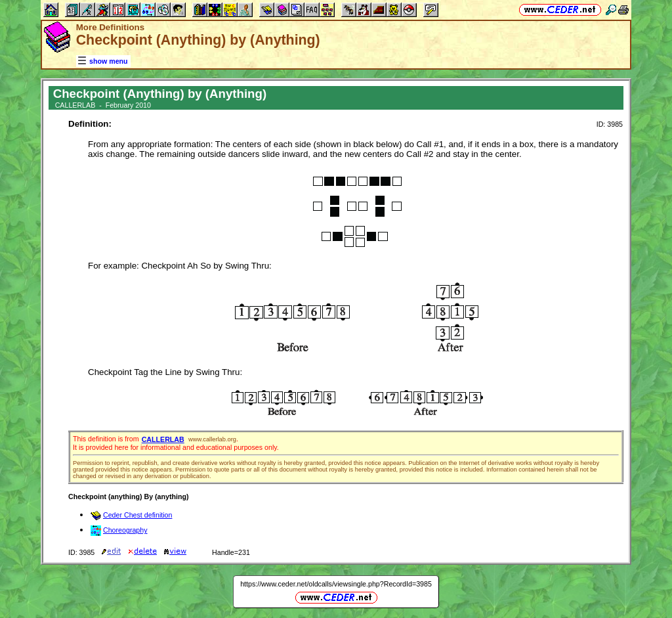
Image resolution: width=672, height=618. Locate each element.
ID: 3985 (610, 124)
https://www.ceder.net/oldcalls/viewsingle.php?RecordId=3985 (336, 584)
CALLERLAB (163, 439)
